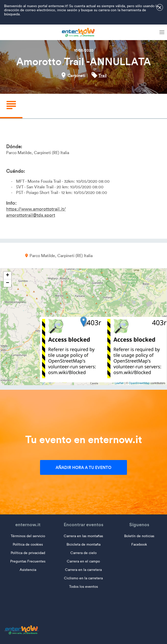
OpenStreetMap (139, 383)
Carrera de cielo (83, 553)
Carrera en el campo (83, 561)
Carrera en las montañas (83, 536)
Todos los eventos (83, 587)
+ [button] (8, 275)
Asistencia (28, 570)
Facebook (139, 544)
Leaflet (119, 383)
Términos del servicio (28, 536)
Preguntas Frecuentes (28, 561)
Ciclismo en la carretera (83, 578)
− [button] (8, 283)
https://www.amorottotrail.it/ (36, 209)
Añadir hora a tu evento (83, 467)
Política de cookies (28, 544)
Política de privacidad (28, 553)
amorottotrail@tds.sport (31, 215)
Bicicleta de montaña (83, 544)
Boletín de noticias (139, 536)
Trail (102, 75)
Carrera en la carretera (83, 570)
